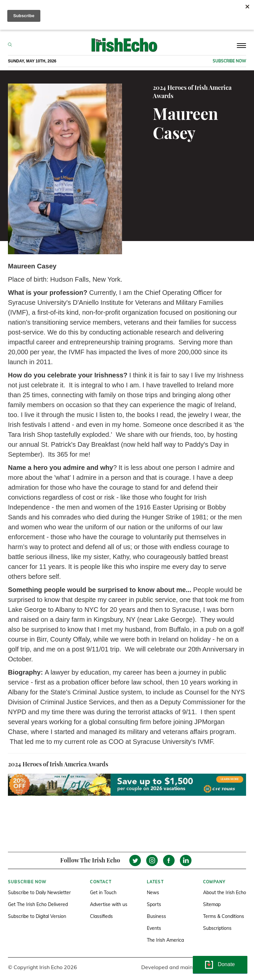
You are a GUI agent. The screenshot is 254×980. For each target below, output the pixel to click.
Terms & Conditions (224, 916)
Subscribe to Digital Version (37, 916)
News (153, 892)
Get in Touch (103, 892)
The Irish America (165, 940)
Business (156, 916)
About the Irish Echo (225, 892)
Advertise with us (109, 904)
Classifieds (101, 916)
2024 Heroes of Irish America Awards (192, 92)
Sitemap (212, 904)
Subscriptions (217, 928)
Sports (154, 904)
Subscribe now (229, 61)
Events (154, 928)
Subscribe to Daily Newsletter (39, 892)
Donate (226, 964)
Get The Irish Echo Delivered (38, 904)
